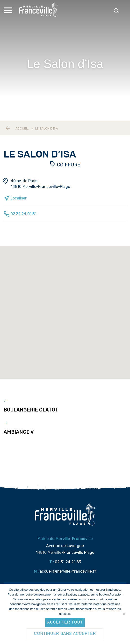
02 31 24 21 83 (68, 562)
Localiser (15, 198)
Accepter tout (65, 622)
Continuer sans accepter (65, 634)
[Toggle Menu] (8, 10)
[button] (67, 319)
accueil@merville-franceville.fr (68, 571)
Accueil (22, 128)
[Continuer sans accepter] (124, 614)
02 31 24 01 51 (20, 214)
